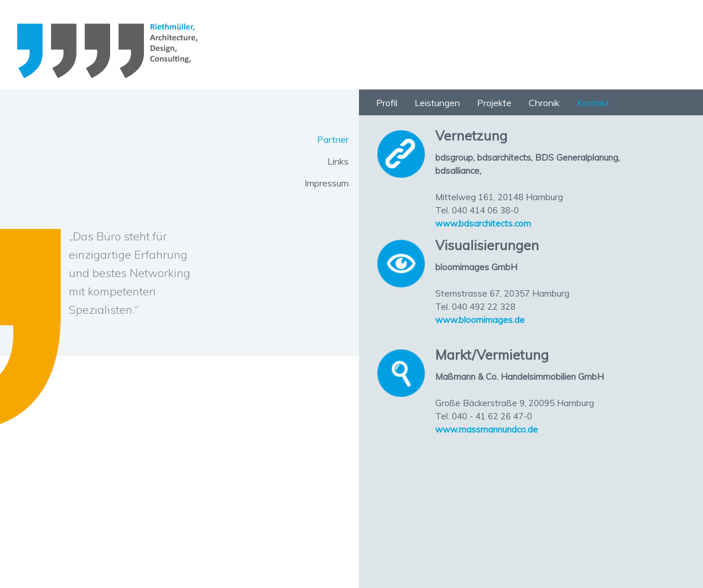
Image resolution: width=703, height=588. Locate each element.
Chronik (544, 103)
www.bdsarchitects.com (483, 223)
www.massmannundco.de (487, 429)
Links (338, 161)
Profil (387, 103)
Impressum (327, 183)
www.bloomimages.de (480, 320)
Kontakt (593, 103)
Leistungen (437, 103)
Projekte (494, 103)
